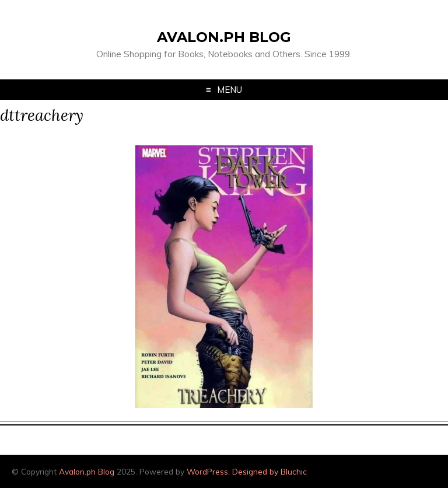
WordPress (207, 471)
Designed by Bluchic (269, 471)
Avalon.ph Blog (224, 37)
